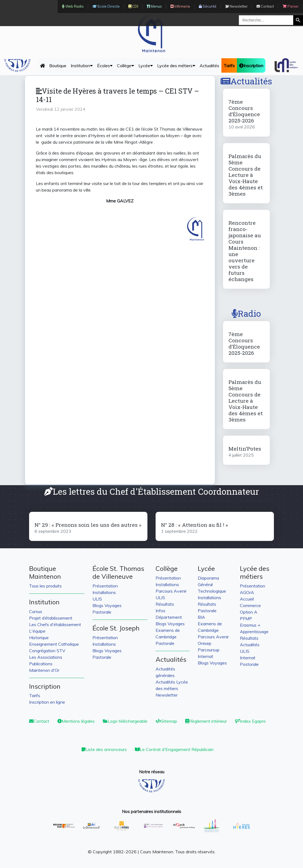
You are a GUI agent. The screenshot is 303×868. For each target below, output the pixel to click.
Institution (82, 66)
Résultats (165, 604)
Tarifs (35, 695)
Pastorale (102, 612)
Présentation (105, 586)
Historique (39, 638)
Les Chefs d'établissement (55, 624)
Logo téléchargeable (125, 721)
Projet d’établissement (51, 618)
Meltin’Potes (245, 449)
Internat (205, 656)
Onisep (205, 643)
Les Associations (46, 657)
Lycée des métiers (176, 66)
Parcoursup (209, 650)
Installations (104, 592)
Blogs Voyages (107, 605)
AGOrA (247, 592)
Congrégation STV (47, 651)
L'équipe (37, 631)
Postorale (249, 664)
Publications (41, 664)
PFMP (246, 618)
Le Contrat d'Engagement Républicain (174, 749)
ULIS (97, 599)
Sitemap (166, 721)
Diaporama (208, 578)
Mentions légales (76, 721)
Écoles (105, 66)
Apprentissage (254, 632)
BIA (201, 617)
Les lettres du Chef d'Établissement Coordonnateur (151, 491)
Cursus (36, 611)
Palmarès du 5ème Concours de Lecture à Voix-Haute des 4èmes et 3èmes (246, 175)
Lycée (146, 66)
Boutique (58, 66)
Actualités (209, 66)
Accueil (247, 599)
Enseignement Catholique (54, 644)
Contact (39, 721)
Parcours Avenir (171, 591)
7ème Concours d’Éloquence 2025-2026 (244, 111)
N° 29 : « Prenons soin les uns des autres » (88, 525)
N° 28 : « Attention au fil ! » (194, 525)
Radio (246, 313)
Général (205, 584)
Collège (126, 66)
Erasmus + (250, 625)
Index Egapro (250, 721)
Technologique (212, 591)
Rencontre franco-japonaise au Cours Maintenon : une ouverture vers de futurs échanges (245, 251)
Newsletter (167, 695)
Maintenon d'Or (44, 670)
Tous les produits (45, 586)
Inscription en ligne (47, 702)
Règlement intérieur (206, 721)
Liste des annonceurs (104, 749)
